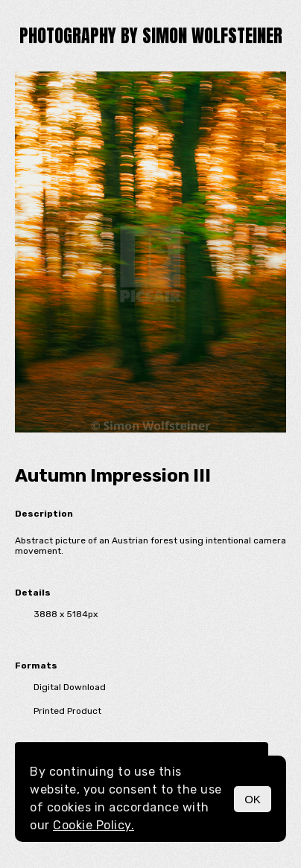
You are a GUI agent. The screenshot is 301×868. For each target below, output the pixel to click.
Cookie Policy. (94, 825)
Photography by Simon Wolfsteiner (151, 36)
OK (253, 799)
